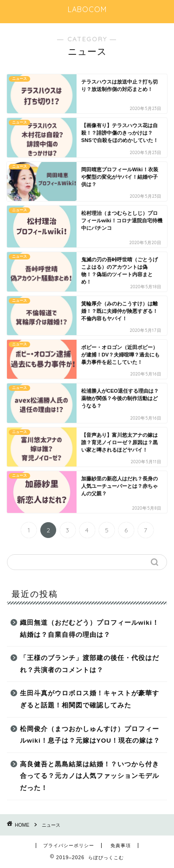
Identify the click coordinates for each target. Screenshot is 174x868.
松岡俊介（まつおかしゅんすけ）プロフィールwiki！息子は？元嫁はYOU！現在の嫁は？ (90, 735)
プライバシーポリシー (69, 845)
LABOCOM (87, 9)
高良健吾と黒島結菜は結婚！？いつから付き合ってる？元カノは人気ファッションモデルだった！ (90, 776)
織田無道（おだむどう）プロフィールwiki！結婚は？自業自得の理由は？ (90, 629)
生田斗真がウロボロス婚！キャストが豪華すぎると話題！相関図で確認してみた (90, 699)
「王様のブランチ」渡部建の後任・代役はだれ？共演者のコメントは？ (90, 664)
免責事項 (121, 845)
